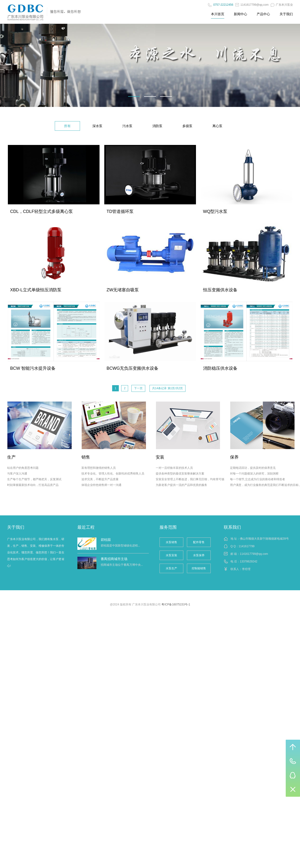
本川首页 (218, 14)
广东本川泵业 (282, 5)
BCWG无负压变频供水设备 (133, 368)
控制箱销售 (199, 568)
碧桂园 (106, 540)
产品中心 (263, 14)
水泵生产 (171, 568)
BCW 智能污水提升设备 (33, 368)
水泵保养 (199, 555)
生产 (11, 457)
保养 (234, 457)
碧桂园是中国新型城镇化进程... (120, 546)
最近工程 (86, 527)
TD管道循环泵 (120, 211)
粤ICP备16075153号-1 (176, 604)
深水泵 (97, 126)
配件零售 (199, 542)
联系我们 (232, 527)
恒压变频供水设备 (220, 290)
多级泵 (187, 126)
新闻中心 (240, 14)
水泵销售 (171, 542)
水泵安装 (171, 555)
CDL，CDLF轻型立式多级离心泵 (42, 211)
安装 (160, 457)
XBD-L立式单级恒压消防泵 (36, 290)
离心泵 (217, 126)
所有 (67, 126)
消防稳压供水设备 (220, 368)
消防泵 (157, 126)
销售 (86, 457)
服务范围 (168, 527)
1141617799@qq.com (252, 5)
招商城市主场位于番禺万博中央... (122, 565)
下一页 (138, 388)
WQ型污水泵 (215, 211)
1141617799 (247, 546)
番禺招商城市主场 (114, 559)
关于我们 (286, 14)
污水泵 (127, 126)
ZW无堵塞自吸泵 (123, 290)
